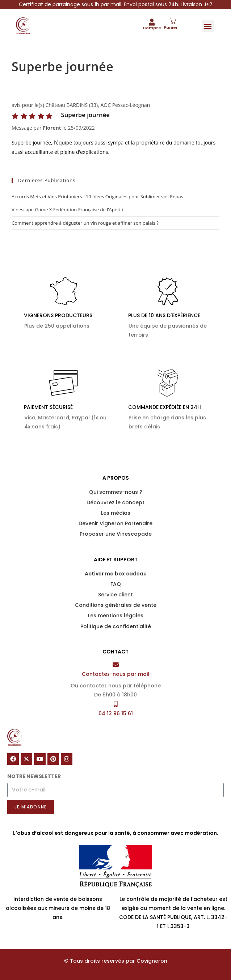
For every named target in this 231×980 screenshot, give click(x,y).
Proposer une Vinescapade (116, 534)
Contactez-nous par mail (115, 674)
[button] (208, 26)
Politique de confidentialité (116, 626)
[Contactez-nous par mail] (116, 664)
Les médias (116, 513)
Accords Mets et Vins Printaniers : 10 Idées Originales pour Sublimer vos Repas (97, 197)
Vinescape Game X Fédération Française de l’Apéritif (68, 210)
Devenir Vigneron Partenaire (115, 523)
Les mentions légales (116, 616)
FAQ (116, 584)
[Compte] (152, 22)
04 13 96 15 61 (116, 713)
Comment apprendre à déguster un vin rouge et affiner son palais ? (85, 223)
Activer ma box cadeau (116, 574)
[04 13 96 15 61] (116, 704)
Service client (115, 595)
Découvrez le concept (115, 502)
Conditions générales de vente (116, 605)
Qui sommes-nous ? (116, 492)
